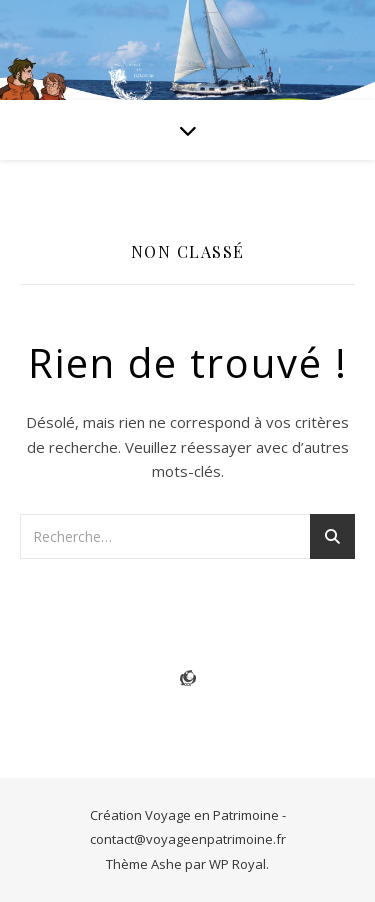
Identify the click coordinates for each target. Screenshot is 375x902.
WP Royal (237, 864)
